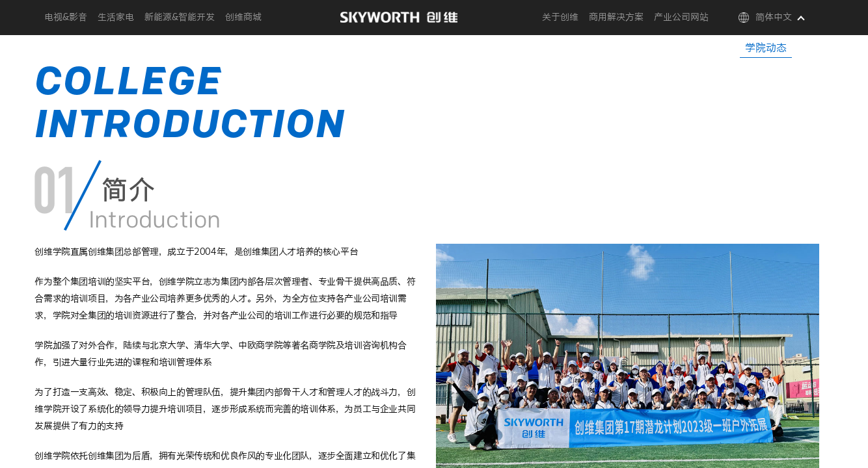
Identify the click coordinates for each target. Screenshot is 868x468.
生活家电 (116, 18)
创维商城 (243, 18)
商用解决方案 (616, 18)
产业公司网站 (681, 18)
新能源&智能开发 (180, 18)
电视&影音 (66, 18)
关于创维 (560, 18)
